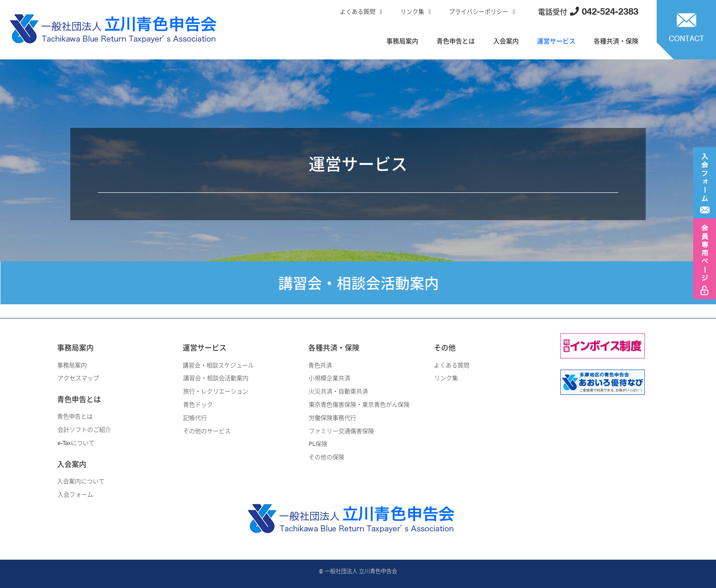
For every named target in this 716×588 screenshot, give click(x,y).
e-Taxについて (76, 443)
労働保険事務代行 (332, 418)
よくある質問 (358, 11)
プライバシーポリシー (479, 11)
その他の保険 (326, 457)
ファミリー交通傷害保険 (341, 431)
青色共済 (320, 365)
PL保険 (318, 444)
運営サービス (556, 41)
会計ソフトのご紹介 (84, 429)
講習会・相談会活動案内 (216, 378)
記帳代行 (195, 418)
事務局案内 (402, 41)
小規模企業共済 (329, 378)
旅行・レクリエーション (216, 391)
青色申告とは (456, 41)
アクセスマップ (78, 378)
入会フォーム (75, 494)
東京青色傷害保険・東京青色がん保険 (359, 404)
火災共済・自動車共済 (338, 391)
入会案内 (506, 41)
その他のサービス (207, 431)
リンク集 (412, 11)
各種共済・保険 (616, 41)
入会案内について (81, 481)
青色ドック (198, 404)
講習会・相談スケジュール (218, 365)
